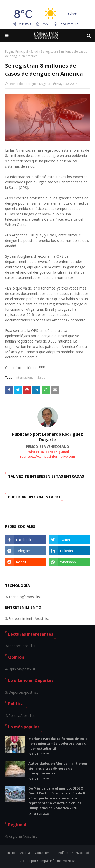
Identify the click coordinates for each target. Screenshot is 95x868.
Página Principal (16, 52)
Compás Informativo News (56, 861)
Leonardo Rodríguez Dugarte (30, 84)
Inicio (11, 853)
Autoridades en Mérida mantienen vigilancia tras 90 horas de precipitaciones (58, 768)
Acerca (25, 853)
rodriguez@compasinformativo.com (48, 456)
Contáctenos (44, 853)
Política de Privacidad (74, 853)
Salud (34, 52)
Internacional (25, 377)
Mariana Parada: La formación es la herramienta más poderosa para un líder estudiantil (59, 743)
